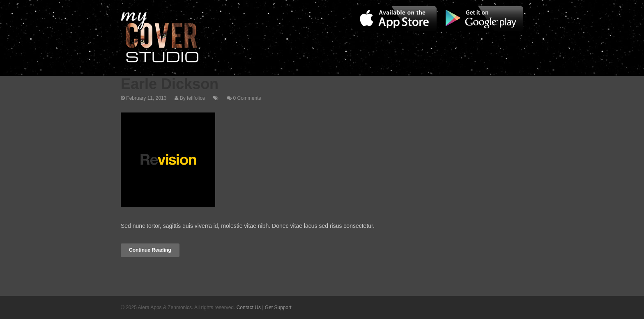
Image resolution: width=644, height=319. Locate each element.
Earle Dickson (170, 84)
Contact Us (249, 308)
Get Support (278, 308)
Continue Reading (150, 250)
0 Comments (247, 98)
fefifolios (196, 98)
